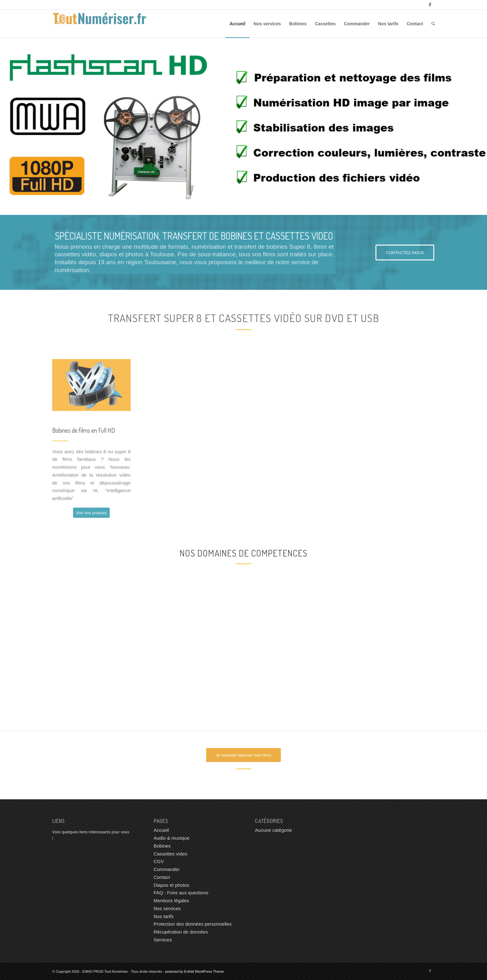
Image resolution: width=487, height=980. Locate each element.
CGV (159, 861)
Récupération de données (181, 932)
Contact (162, 877)
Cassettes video (171, 854)
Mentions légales (172, 901)
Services (163, 940)
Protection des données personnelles (193, 924)
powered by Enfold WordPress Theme (194, 971)
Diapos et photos (172, 885)
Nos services (167, 908)
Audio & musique (172, 838)
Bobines (162, 846)
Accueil (161, 830)
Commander (167, 869)
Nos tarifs (164, 916)
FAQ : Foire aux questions (181, 893)
